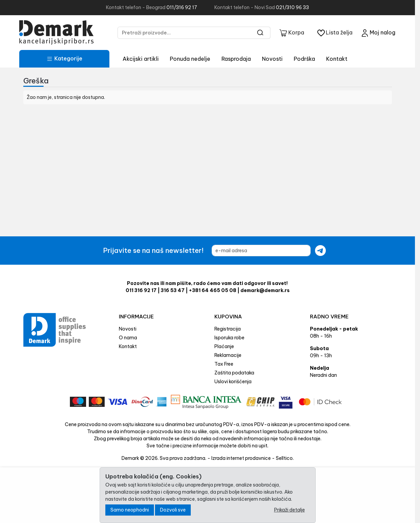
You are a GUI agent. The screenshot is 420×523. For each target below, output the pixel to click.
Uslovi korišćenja (233, 382)
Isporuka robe (229, 338)
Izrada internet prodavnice (241, 458)
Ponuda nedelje (190, 59)
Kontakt (337, 59)
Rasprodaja (236, 59)
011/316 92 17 (182, 7)
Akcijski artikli (141, 59)
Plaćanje (224, 346)
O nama (128, 338)
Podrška (304, 59)
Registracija (228, 329)
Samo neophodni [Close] (130, 510)
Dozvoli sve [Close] (173, 510)
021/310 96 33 (292, 7)
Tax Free (224, 364)
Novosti (272, 59)
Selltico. (285, 458)
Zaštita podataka (234, 373)
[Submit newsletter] (320, 251)
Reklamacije (228, 355)
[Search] (260, 33)
